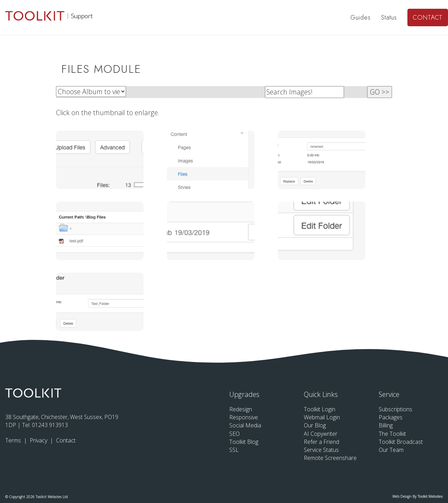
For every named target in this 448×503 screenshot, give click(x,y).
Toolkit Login (320, 409)
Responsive (244, 417)
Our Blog (315, 425)
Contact (428, 18)
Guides (360, 18)
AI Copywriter (321, 434)
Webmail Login (322, 417)
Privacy (39, 440)
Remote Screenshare (330, 458)
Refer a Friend (321, 442)
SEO (234, 434)
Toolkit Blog (244, 442)
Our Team (391, 450)
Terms (14, 440)
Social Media (245, 425)
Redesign (241, 409)
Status (389, 18)
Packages (391, 417)
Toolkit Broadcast (401, 442)
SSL (234, 450)
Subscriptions (395, 409)
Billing (386, 425)
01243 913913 (50, 425)
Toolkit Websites (430, 497)
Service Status (321, 450)
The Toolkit (392, 434)
